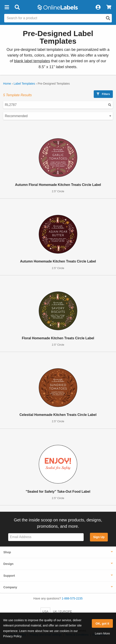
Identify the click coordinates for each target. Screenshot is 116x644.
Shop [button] (7, 552)
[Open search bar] (17, 7)
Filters (103, 94)
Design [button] (8, 564)
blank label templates (32, 61)
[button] (7, 7)
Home (7, 84)
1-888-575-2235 (72, 598)
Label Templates (24, 84)
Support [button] (9, 576)
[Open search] (108, 18)
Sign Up (99, 537)
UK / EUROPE (62, 612)
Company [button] (10, 587)
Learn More (102, 633)
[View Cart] (109, 7)
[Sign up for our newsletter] (46, 537)
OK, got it (102, 624)
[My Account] (98, 7)
